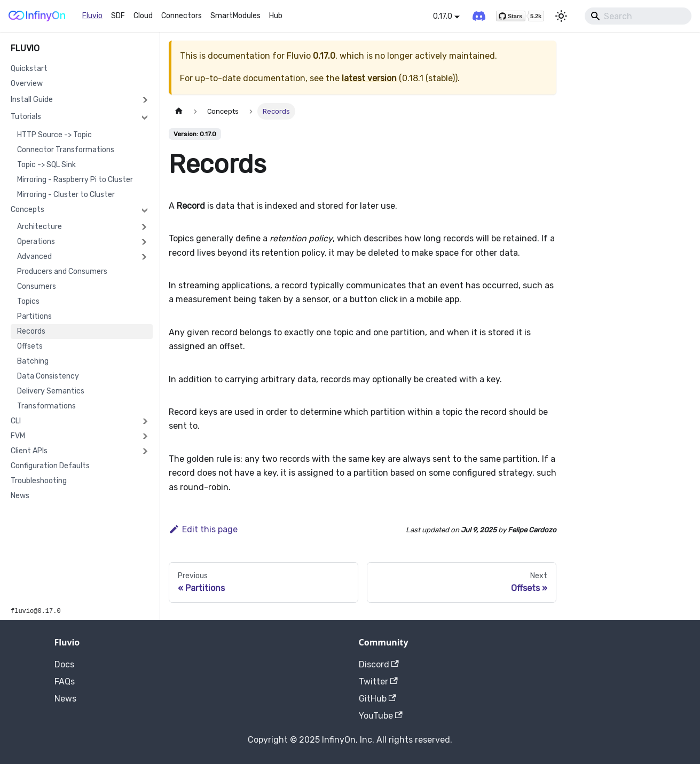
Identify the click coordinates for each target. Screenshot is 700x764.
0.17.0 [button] (443, 16)
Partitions (34, 316)
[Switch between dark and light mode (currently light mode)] (561, 16)
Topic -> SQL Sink (46, 165)
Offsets (30, 346)
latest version (369, 78)
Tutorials (26, 117)
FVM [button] (18, 436)
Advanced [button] (34, 257)
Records (31, 331)
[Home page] (179, 111)
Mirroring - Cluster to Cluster (66, 195)
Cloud (143, 16)
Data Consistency (48, 376)
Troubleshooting (39, 481)
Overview (27, 84)
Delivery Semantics (51, 391)
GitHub (377, 699)
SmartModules (235, 16)
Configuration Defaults (50, 466)
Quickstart (29, 69)
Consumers (37, 286)
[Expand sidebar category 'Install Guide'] (145, 100)
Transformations (46, 406)
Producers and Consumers (62, 271)
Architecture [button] (40, 227)
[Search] (638, 16)
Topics (28, 301)
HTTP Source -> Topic (54, 135)
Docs (64, 664)
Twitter (378, 682)
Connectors (182, 16)
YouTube (381, 716)
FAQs (65, 682)
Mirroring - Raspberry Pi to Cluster (75, 180)
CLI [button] (16, 421)
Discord (379, 664)
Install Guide (32, 100)
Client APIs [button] (29, 451)
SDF (118, 16)
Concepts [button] (27, 210)
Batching (33, 361)
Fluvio (92, 16)
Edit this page (203, 529)
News (20, 496)
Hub (276, 16)
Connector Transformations (66, 150)
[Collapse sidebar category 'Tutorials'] (145, 117)
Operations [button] (36, 242)
